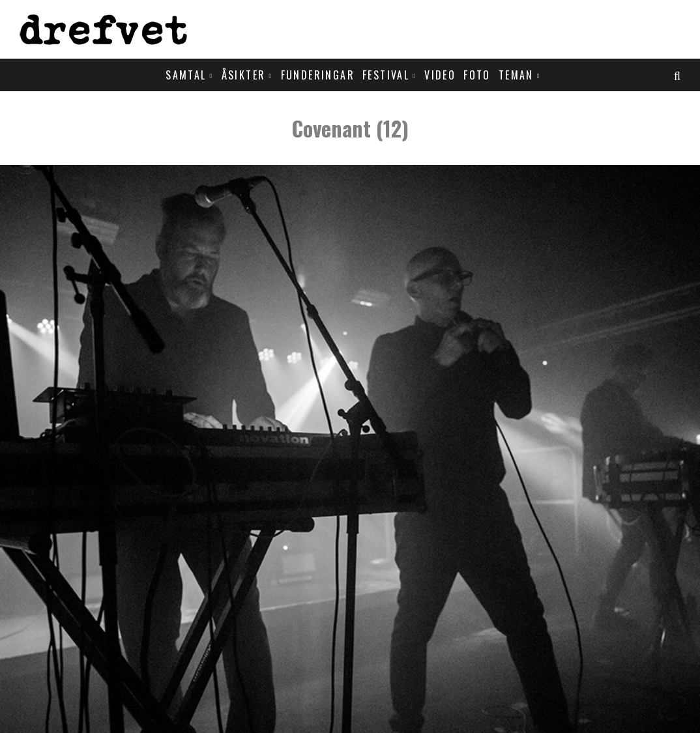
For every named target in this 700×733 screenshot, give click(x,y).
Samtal (186, 75)
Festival (386, 75)
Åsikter (244, 75)
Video (440, 75)
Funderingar (318, 75)
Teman (516, 75)
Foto (477, 75)
